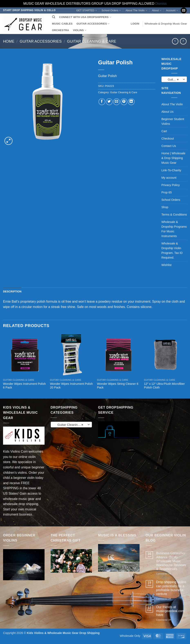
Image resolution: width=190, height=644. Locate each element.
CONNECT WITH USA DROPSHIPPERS (85, 17)
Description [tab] (12, 291)
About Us (167, 112)
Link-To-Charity (171, 170)
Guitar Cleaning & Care (92, 41)
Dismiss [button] (161, 4)
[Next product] (175, 41)
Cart (164, 131)
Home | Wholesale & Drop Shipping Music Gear (173, 158)
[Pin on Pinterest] (124, 102)
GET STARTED (87, 10)
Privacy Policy (171, 185)
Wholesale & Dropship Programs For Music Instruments (174, 229)
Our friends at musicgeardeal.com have (170, 611)
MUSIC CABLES (62, 24)
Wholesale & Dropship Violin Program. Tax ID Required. (172, 250)
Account (172, 10)
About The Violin (136, 10)
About (157, 10)
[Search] (54, 17)
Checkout (168, 139)
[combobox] (174, 79)
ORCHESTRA (61, 30)
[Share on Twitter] (109, 102)
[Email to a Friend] (117, 102)
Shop (165, 207)
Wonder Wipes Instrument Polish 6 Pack (24, 386)
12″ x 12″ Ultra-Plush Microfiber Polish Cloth (164, 386)
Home (9, 41)
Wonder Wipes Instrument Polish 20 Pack (71, 386)
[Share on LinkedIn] (131, 102)
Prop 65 (167, 192)
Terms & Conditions (174, 215)
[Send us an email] (184, 10)
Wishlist (167, 265)
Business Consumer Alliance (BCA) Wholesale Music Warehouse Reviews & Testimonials (171, 561)
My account (169, 178)
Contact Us (169, 146)
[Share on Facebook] (102, 102)
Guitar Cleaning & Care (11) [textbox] (174, 80)
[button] (135, 24)
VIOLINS (80, 30)
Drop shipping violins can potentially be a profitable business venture (171, 588)
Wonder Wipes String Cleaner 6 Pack (118, 386)
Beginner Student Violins (173, 121)
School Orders (111, 10)
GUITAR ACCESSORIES (93, 24)
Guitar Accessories (41, 41)
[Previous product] (183, 41)
